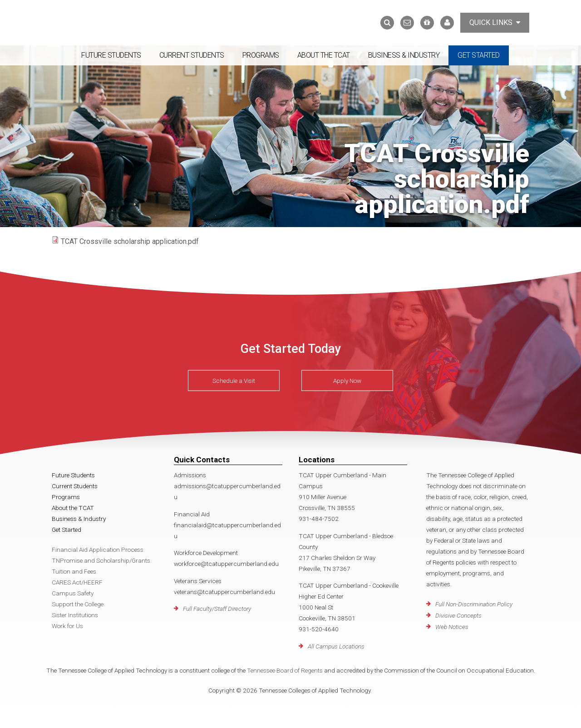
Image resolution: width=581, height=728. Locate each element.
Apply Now (347, 381)
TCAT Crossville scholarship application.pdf (130, 241)
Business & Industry (404, 55)
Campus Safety (73, 593)
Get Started (479, 55)
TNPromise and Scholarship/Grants (101, 560)
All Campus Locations (336, 646)
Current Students (192, 55)
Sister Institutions (75, 615)
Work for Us (67, 626)
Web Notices (452, 627)
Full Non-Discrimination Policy (474, 604)
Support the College (78, 604)
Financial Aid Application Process (98, 550)
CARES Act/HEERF (77, 582)
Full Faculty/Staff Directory (217, 609)
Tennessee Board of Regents (285, 670)
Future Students (111, 55)
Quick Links (495, 22)
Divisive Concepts (458, 615)
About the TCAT (324, 55)
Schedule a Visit (234, 381)
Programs (261, 55)
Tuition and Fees (74, 571)
